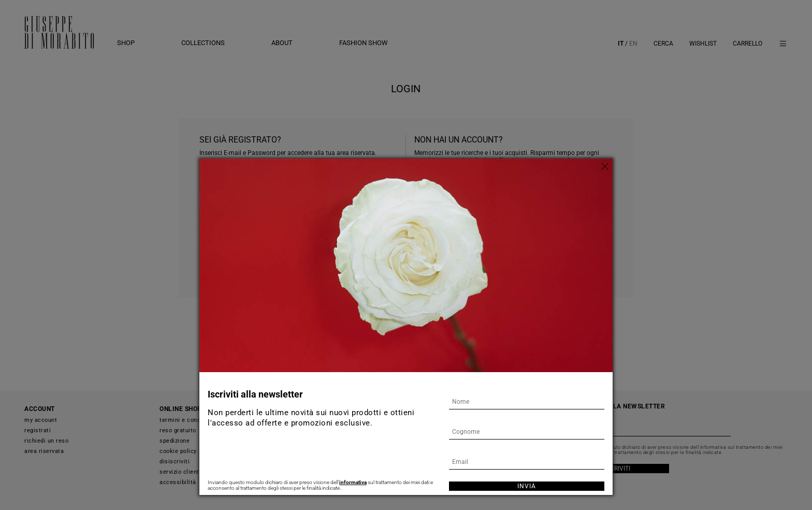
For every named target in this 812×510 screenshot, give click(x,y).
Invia (527, 486)
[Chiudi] (605, 166)
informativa (353, 482)
